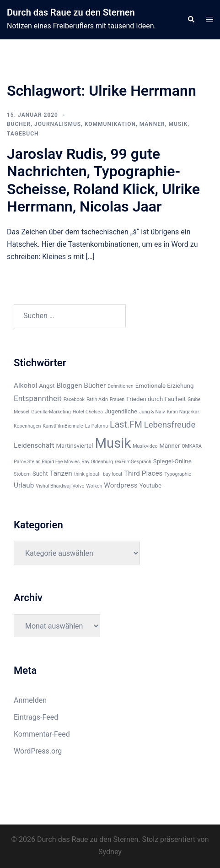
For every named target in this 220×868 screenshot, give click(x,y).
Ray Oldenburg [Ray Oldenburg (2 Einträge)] (97, 462)
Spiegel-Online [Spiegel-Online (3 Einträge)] (172, 461)
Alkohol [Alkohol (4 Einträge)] (25, 385)
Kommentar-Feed (42, 734)
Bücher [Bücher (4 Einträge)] (95, 385)
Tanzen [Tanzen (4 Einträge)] (61, 473)
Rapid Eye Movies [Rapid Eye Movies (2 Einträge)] (61, 462)
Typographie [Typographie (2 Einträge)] (178, 474)
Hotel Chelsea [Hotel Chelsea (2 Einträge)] (88, 412)
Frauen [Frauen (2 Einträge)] (117, 399)
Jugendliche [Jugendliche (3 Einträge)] (121, 411)
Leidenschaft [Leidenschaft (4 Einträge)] (34, 445)
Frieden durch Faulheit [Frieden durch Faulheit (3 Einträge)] (156, 399)
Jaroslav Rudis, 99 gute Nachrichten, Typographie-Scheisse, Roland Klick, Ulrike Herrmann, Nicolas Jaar (103, 180)
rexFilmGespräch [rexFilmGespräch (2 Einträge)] (133, 462)
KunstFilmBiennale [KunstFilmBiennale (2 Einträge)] (63, 426)
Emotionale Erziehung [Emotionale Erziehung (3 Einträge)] (165, 386)
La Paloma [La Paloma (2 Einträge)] (97, 426)
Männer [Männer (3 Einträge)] (169, 446)
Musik (178, 124)
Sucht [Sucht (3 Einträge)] (40, 474)
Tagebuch (23, 134)
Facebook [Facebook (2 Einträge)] (74, 399)
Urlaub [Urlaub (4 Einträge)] (24, 485)
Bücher (19, 124)
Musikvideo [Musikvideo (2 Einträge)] (145, 446)
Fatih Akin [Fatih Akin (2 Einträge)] (97, 399)
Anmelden (30, 700)
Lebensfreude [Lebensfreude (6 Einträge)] (170, 425)
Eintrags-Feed (36, 717)
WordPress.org (38, 751)
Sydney (110, 852)
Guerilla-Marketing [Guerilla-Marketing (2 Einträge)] (51, 412)
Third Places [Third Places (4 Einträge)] (143, 473)
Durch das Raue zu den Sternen (71, 12)
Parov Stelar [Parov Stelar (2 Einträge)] (27, 462)
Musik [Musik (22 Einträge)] (113, 443)
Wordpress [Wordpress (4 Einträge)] (121, 485)
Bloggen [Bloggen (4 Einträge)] (70, 385)
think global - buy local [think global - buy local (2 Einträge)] (98, 474)
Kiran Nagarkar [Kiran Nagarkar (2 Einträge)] (183, 412)
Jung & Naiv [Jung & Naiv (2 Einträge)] (152, 412)
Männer (152, 124)
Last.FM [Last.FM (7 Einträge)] (126, 425)
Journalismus (58, 124)
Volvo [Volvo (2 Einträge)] (78, 486)
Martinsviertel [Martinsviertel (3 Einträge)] (74, 446)
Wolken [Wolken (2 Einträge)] (94, 486)
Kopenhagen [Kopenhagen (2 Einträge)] (27, 426)
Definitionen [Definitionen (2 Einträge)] (121, 386)
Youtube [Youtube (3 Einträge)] (150, 486)
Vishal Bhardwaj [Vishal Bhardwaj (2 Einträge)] (53, 486)
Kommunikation (110, 124)
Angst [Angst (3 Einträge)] (47, 386)
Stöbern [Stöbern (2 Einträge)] (22, 474)
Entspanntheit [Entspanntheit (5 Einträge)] (38, 398)
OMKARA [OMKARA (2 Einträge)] (192, 446)
